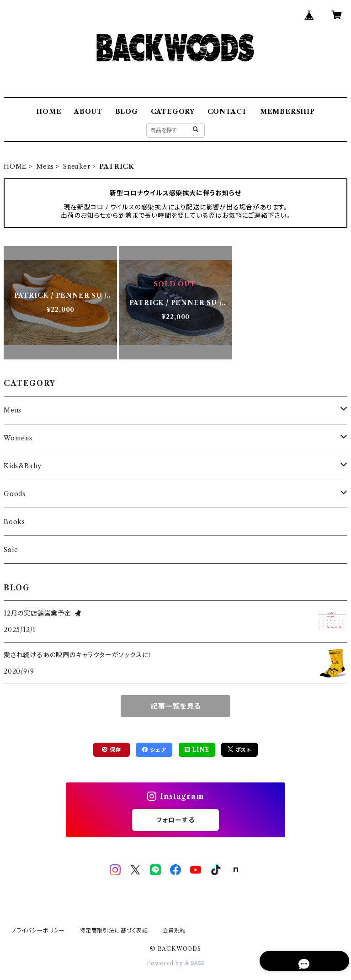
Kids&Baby (23, 466)
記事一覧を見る (175, 706)
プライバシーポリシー (38, 930)
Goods (15, 494)
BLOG (127, 112)
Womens (18, 438)
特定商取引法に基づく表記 (114, 930)
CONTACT (228, 112)
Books (14, 522)
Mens (45, 166)
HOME (49, 112)
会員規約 (174, 930)
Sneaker (77, 166)
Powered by (176, 963)
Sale (11, 550)
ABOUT (88, 112)
